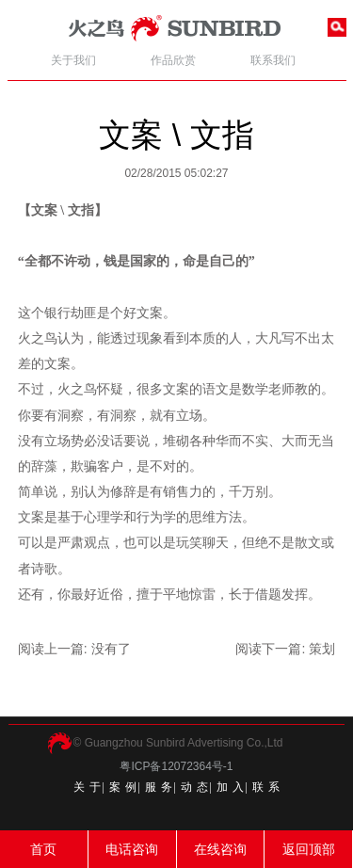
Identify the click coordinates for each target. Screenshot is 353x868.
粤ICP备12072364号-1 (176, 766)
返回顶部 (309, 849)
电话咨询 (132, 849)
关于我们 (73, 60)
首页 (43, 849)
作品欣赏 (173, 60)
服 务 (159, 787)
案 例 (123, 787)
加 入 (231, 787)
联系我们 (273, 60)
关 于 (88, 787)
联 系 (266, 787)
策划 (322, 649)
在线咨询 (220, 849)
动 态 (195, 787)
